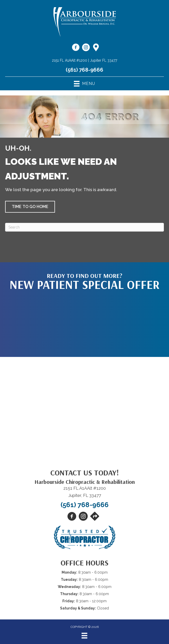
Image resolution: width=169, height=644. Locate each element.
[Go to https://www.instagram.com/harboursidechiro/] (86, 48)
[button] (30, 207)
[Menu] (84, 636)
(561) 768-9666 (84, 70)
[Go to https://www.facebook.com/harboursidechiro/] (76, 48)
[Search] (84, 227)
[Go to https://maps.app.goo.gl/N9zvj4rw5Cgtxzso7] (96, 48)
